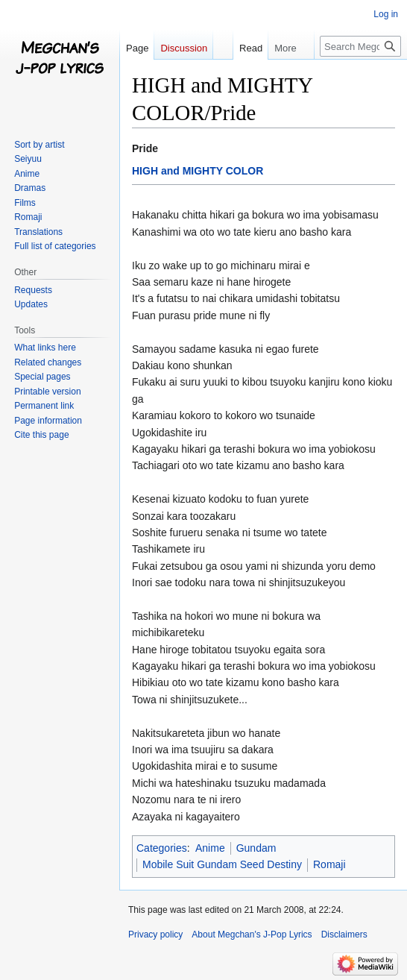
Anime (210, 848)
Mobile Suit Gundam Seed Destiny (222, 864)
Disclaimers (344, 935)
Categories (162, 848)
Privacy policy (155, 935)
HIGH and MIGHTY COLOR (198, 171)
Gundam (256, 848)
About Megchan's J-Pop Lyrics (252, 935)
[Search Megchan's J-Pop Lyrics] (360, 46)
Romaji (329, 864)
